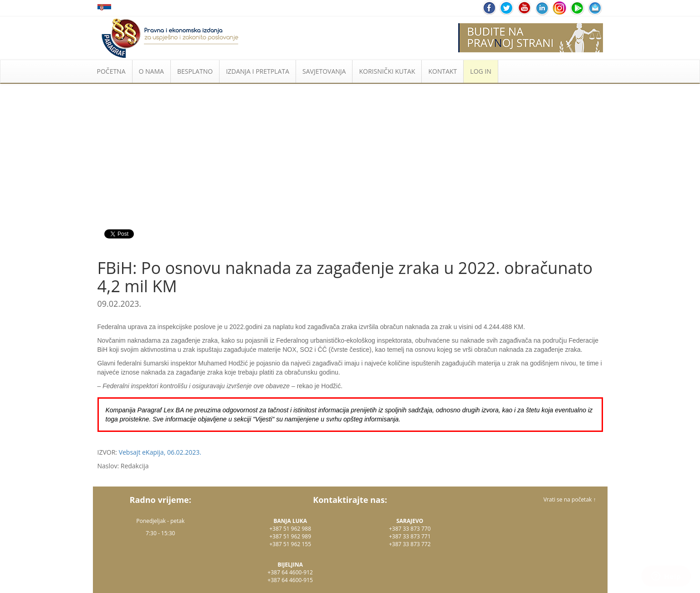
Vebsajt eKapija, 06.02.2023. (160, 452)
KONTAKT (442, 71)
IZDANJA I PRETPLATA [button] (258, 71)
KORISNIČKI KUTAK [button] (387, 71)
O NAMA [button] (151, 71)
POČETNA (111, 71)
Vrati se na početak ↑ (570, 499)
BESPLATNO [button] (195, 71)
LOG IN (480, 71)
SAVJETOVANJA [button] (324, 71)
